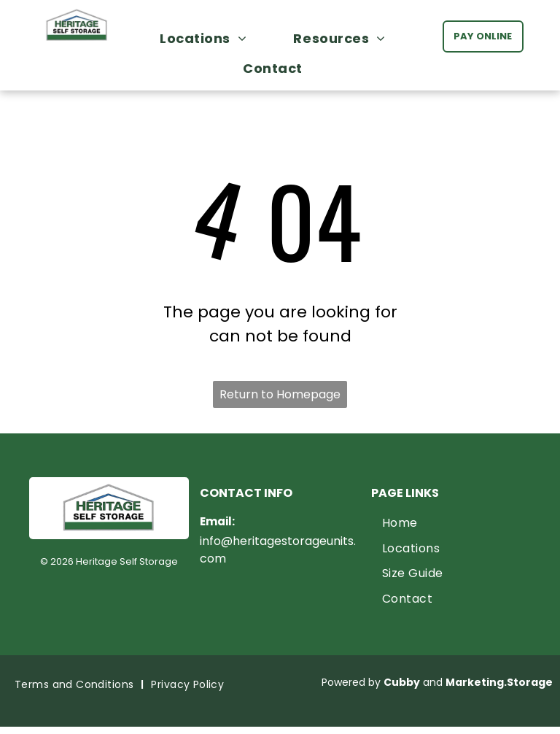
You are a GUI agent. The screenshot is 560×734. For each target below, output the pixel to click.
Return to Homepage (280, 394)
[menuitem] (210, 38)
